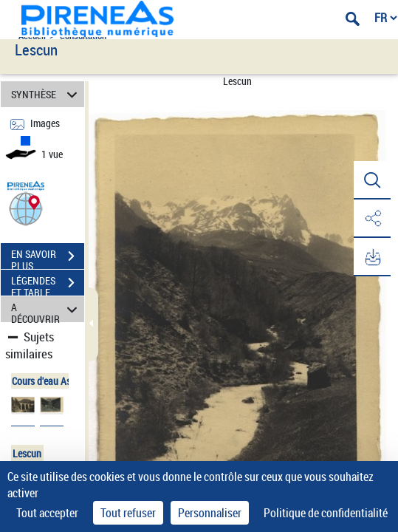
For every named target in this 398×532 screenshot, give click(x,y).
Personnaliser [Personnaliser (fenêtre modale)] (210, 513)
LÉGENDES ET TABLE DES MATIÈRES (48, 284)
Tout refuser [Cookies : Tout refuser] (128, 513)
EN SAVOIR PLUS (48, 258)
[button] (26, 208)
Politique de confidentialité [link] (326, 513)
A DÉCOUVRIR (46, 309)
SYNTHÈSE (46, 94)
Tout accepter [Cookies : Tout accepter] (47, 513)
